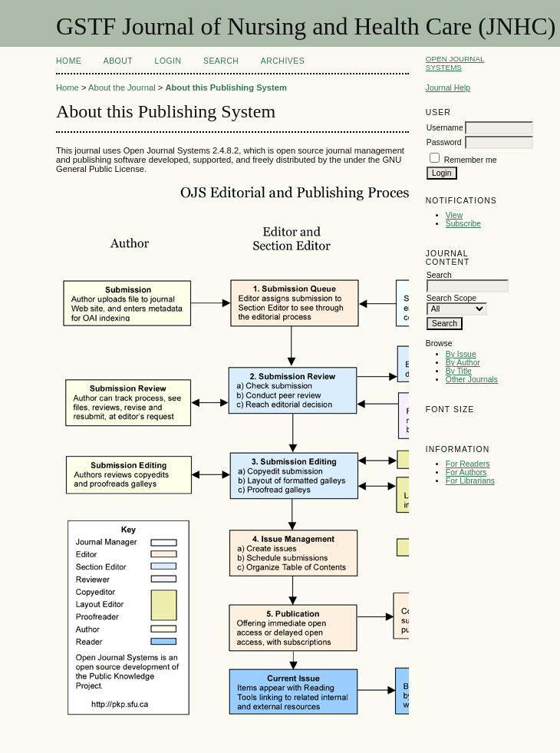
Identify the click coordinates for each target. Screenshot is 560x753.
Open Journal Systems (455, 63)
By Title (459, 371)
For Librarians (470, 481)
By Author (463, 363)
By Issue (461, 354)
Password (444, 142)
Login (168, 61)
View (454, 215)
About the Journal (122, 88)
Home (69, 61)
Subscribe (463, 224)
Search (221, 61)
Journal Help (448, 88)
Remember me (471, 160)
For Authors (466, 472)
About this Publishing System (226, 88)
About (118, 61)
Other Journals (472, 380)
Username (445, 128)
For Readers (468, 464)
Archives (283, 61)
